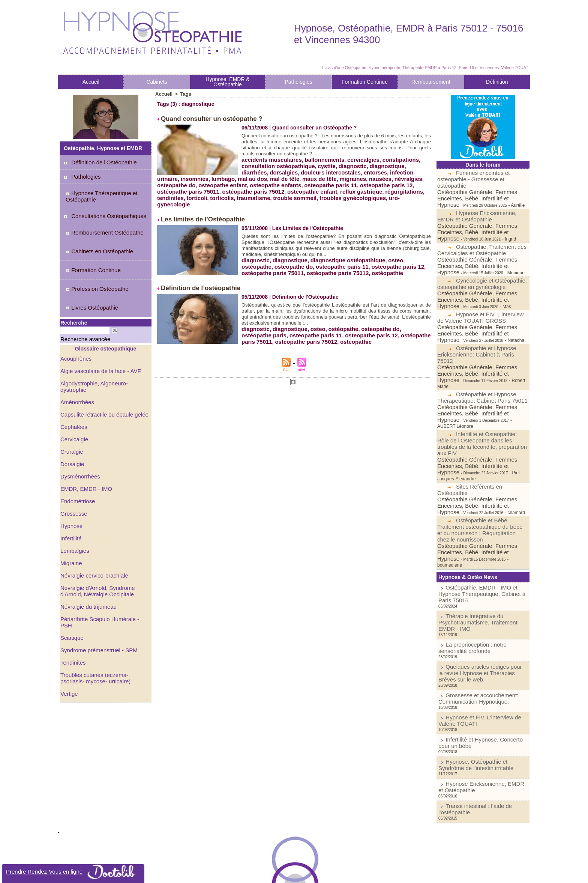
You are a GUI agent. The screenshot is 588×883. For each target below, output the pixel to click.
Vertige (69, 638)
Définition (497, 82)
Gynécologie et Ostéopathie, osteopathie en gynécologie (480, 265)
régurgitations (388, 188)
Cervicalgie (73, 397)
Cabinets (157, 82)
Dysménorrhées (79, 433)
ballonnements (319, 158)
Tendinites (72, 608)
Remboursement (431, 82)
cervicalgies (356, 158)
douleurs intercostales (299, 170)
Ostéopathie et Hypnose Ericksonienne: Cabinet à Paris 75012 (481, 323)
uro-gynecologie (395, 194)
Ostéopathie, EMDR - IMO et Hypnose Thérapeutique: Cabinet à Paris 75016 (480, 514)
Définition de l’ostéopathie (194, 274)
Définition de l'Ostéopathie (100, 162)
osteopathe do (204, 182)
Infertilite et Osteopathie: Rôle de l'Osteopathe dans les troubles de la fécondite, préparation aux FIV (483, 390)
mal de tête (310, 176)
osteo (386, 248)
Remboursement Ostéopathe (100, 224)
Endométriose (76, 457)
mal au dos (280, 176)
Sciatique (71, 584)
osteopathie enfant (302, 188)
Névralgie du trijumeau (87, 560)
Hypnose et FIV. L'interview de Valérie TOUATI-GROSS (482, 291)
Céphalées (73, 385)
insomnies (413, 170)
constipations (391, 158)
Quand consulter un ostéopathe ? (203, 118)
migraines (374, 176)
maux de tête (343, 176)
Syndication (304, 873)
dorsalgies (255, 170)
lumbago (252, 176)
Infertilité (70, 493)
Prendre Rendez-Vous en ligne (73, 872)
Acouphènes (75, 325)
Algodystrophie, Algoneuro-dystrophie (104, 349)
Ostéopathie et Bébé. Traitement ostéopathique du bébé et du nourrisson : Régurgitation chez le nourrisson (480, 463)
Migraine (70, 517)
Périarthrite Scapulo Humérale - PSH (103, 572)
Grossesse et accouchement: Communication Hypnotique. (471, 599)
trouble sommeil (286, 194)
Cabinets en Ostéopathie (95, 238)
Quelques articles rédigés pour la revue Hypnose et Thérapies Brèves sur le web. (481, 579)
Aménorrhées (76, 361)
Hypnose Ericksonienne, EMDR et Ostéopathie (475, 208)
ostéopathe (410, 248)
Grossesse (73, 469)
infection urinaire (376, 170)
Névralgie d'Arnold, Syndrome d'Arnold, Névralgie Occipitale (95, 545)
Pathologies (298, 82)
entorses (340, 170)
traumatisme (248, 194)
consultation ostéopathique (276, 164)
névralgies (170, 182)
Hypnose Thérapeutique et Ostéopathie (97, 193)
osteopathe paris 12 (401, 182)
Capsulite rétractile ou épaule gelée (101, 373)
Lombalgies (74, 505)
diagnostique (378, 164)
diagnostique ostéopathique (341, 248)
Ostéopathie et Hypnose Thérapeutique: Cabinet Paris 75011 (479, 355)
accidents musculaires (270, 158)
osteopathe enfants (297, 182)
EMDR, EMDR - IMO (85, 445)
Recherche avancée (77, 307)
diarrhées (409, 164)
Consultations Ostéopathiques (104, 210)
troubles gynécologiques (341, 194)
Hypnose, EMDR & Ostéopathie (227, 82)
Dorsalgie (71, 421)
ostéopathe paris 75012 (247, 188)
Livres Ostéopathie (88, 279)
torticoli (194, 194)
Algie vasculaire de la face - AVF (98, 337)
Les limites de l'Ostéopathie (196, 208)
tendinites (169, 194)
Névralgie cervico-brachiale (92, 529)
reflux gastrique (349, 188)
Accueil (91, 82)
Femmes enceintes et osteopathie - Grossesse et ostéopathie (483, 176)
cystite (321, 164)
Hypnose (71, 481)
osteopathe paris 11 (349, 182)
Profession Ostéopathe (93, 265)
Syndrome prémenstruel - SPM (96, 596)
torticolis (218, 194)
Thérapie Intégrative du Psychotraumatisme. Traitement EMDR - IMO (479, 537)
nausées (400, 176)
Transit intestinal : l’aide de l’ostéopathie (485, 696)
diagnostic (346, 164)
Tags (184, 94)
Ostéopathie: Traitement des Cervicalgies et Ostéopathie (480, 233)
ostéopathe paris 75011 (186, 188)
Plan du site (271, 873)
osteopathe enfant (248, 182)
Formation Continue (365, 82)
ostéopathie (335, 260)
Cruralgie (71, 409)
